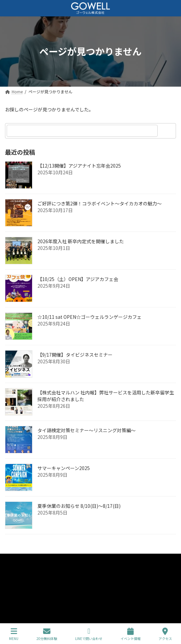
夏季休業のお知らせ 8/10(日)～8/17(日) (79, 506)
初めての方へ (17, 597)
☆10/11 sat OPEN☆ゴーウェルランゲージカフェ (89, 317)
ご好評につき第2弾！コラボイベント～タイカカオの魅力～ (100, 203)
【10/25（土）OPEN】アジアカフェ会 (78, 279)
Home (11, 560)
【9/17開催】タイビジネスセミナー (75, 355)
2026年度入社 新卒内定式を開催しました (81, 241)
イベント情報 (131, 634)
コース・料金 (17, 584)
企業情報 (13, 572)
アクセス (165, 634)
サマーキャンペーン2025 (64, 468)
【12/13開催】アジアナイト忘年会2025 (79, 166)
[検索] (168, 131)
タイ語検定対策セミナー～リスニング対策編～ (86, 430)
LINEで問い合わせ (89, 634)
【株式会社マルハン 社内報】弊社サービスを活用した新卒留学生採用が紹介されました (106, 396)
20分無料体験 (47, 634)
